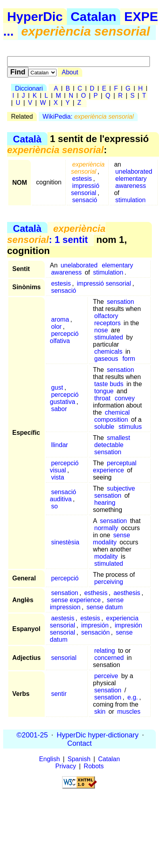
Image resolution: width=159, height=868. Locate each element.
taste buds (109, 384)
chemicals (108, 352)
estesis (82, 179)
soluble (104, 427)
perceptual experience (115, 467)
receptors (107, 323)
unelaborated (134, 172)
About (70, 72)
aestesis (63, 618)
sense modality (112, 539)
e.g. (133, 697)
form (129, 359)
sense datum (105, 607)
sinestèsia (65, 542)
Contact (79, 743)
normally (106, 528)
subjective (121, 488)
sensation (120, 302)
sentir (59, 694)
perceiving (109, 582)
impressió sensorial (85, 189)
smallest (118, 438)
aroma (60, 319)
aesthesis (127, 593)
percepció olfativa (64, 337)
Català (27, 139)
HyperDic (35, 17)
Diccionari (29, 88)
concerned (109, 658)
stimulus (130, 427)
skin (100, 712)
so (54, 506)
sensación (95, 632)
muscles (129, 712)
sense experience (76, 600)
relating (104, 651)
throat (102, 398)
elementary (131, 179)
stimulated (109, 337)
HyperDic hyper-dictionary (97, 735)
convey (125, 398)
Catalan (94, 17)
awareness (131, 186)
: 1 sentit (56, 234)
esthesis (96, 593)
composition (111, 420)
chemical (117, 412)
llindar (60, 445)
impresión (95, 625)
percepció (65, 578)
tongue (104, 391)
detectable (109, 445)
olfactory (106, 316)
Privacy (66, 766)
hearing (105, 503)
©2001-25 (32, 735)
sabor (59, 409)
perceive (106, 676)
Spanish (79, 759)
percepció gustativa (64, 398)
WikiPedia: (88, 117)
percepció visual (64, 467)
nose (101, 330)
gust (57, 388)
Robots (94, 766)
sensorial (64, 658)
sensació (85, 200)
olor (56, 327)
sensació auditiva (63, 496)
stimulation (131, 200)
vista (58, 477)
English (49, 759)
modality (106, 556)
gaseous (106, 359)
